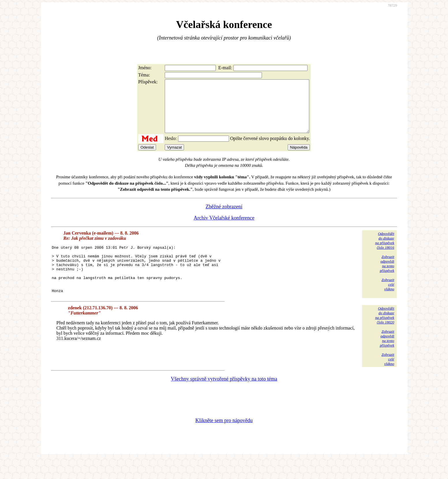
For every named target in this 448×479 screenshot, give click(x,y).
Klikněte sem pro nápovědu (224, 440)
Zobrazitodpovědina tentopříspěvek (387, 274)
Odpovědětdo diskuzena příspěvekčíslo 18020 (385, 335)
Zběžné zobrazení (224, 217)
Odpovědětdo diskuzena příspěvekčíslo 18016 (385, 251)
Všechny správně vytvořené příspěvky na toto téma (224, 399)
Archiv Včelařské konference (224, 228)
